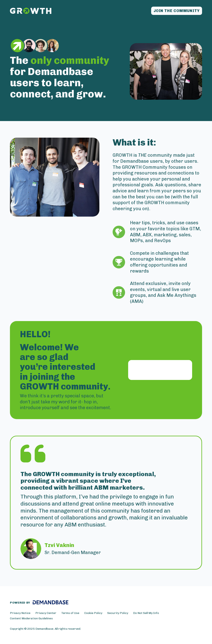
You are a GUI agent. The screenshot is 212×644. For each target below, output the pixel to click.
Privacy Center (46, 613)
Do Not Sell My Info (146, 613)
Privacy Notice (20, 613)
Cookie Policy (93, 613)
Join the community (177, 11)
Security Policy (118, 613)
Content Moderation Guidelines (31, 618)
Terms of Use (70, 613)
